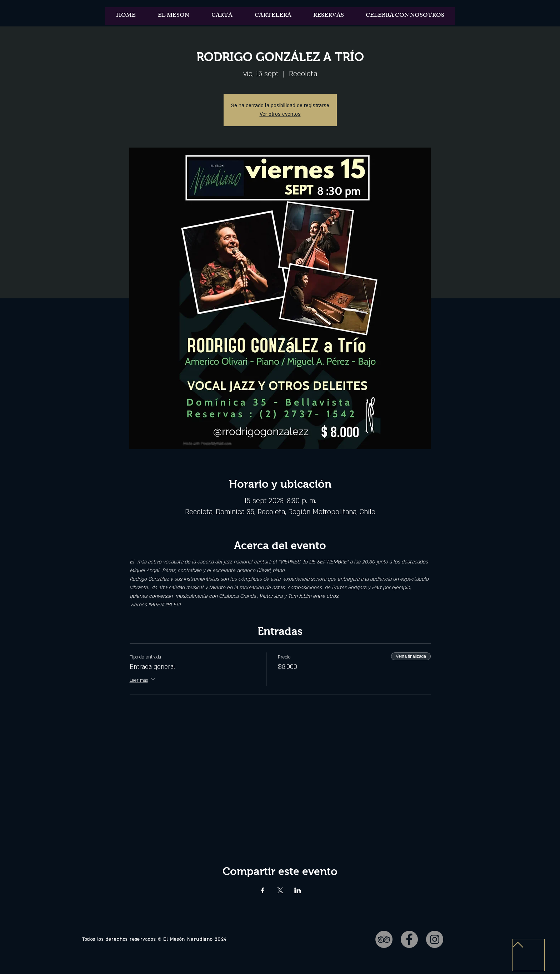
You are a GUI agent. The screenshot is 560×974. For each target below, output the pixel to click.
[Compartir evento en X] (280, 890)
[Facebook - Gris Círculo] (409, 939)
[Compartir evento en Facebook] (263, 890)
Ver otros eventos (280, 114)
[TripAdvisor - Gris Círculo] (384, 939)
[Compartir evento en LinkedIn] (298, 890)
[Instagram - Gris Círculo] (435, 939)
